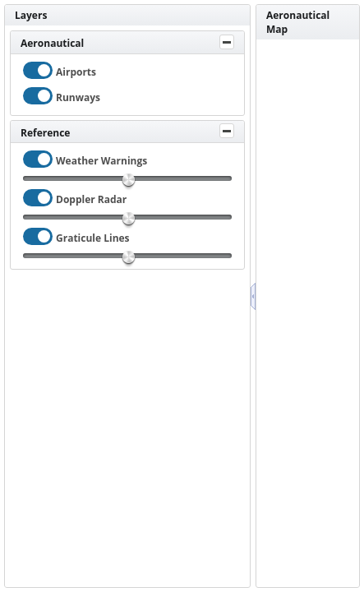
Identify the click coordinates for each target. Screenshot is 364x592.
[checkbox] (38, 70)
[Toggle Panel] (227, 42)
